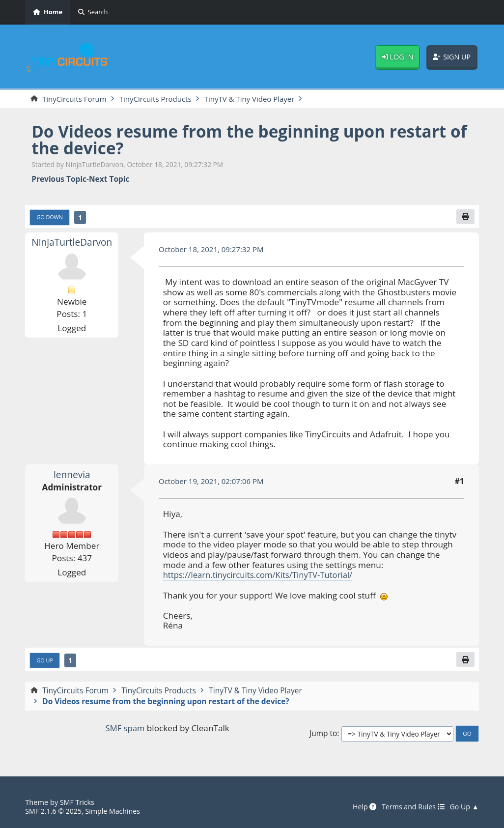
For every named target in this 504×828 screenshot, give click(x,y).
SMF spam (125, 729)
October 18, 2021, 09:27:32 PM (213, 250)
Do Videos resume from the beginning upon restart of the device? (246, 140)
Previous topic (59, 180)
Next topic (109, 180)
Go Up (45, 661)
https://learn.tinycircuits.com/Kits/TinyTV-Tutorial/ (261, 576)
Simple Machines (115, 811)
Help (361, 807)
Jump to (323, 735)
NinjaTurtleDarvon (72, 243)
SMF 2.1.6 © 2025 (54, 811)
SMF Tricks (78, 802)
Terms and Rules (411, 807)
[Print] (465, 217)
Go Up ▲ (464, 807)
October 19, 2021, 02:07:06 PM (213, 482)
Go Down (50, 217)
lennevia (72, 475)
